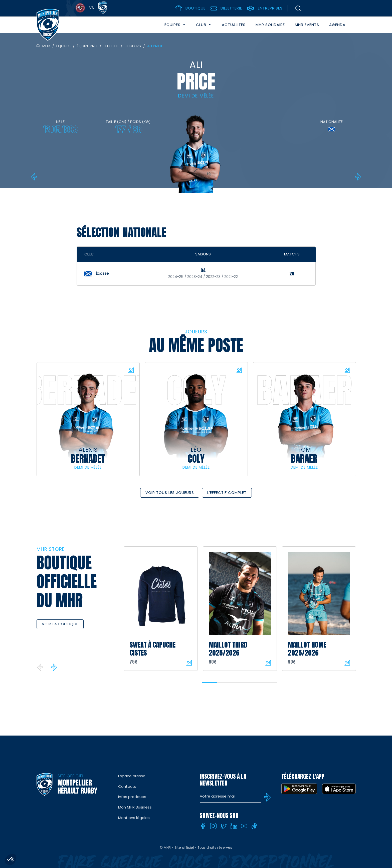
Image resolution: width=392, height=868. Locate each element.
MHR (46, 46)
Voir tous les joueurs (170, 492)
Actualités (234, 25)
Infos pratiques (132, 797)
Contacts (127, 786)
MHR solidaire (270, 25)
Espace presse (132, 776)
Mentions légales (134, 818)
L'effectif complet (227, 492)
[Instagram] (213, 826)
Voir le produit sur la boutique (189, 663)
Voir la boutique (60, 624)
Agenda (337, 25)
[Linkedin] (234, 826)
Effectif (111, 46)
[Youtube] (244, 826)
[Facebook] (203, 826)
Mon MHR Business (135, 807)
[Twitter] (224, 826)
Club (204, 25)
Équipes (175, 25)
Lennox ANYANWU (357, 177)
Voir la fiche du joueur (131, 370)
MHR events (307, 25)
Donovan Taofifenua (35, 177)
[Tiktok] (254, 826)
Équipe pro (87, 46)
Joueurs (133, 46)
